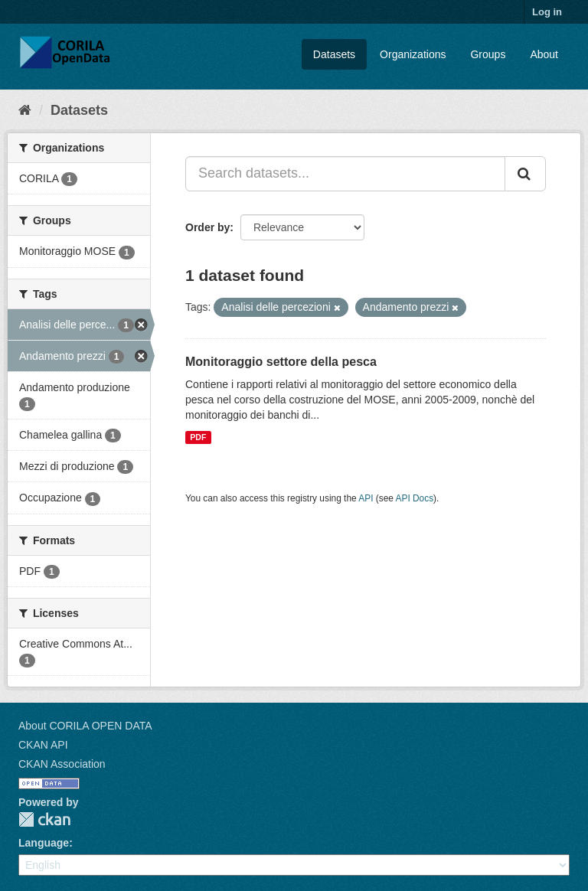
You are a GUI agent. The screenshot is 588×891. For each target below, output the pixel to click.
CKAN (44, 819)
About (544, 54)
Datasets (334, 54)
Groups (488, 54)
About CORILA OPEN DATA (85, 726)
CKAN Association (62, 764)
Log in (547, 12)
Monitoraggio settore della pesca (281, 362)
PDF (198, 437)
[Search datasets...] (345, 174)
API (366, 498)
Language (44, 843)
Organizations (413, 54)
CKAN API (43, 745)
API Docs (415, 498)
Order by (207, 227)
